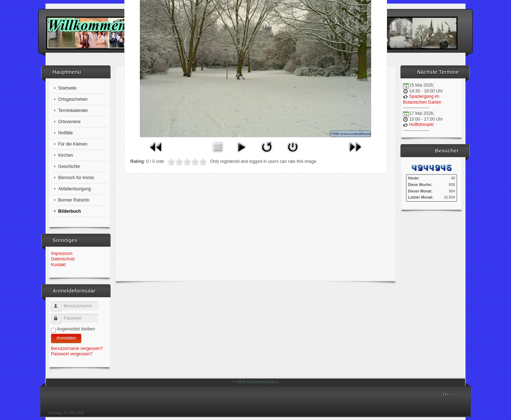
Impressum (62, 254)
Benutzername (59, 304)
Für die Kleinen (73, 144)
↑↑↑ (446, 395)
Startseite (67, 88)
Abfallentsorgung (74, 189)
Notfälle (66, 133)
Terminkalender (73, 111)
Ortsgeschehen (73, 99)
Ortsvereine (69, 122)
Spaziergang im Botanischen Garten (422, 99)
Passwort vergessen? (72, 354)
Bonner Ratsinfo (74, 200)
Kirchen (66, 155)
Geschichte (69, 166)
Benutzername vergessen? (77, 348)
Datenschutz (63, 259)
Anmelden (66, 338)
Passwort (59, 316)
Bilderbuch (70, 211)
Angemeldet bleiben (76, 329)
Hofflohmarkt (421, 125)
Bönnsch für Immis (76, 178)
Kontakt (58, 265)
